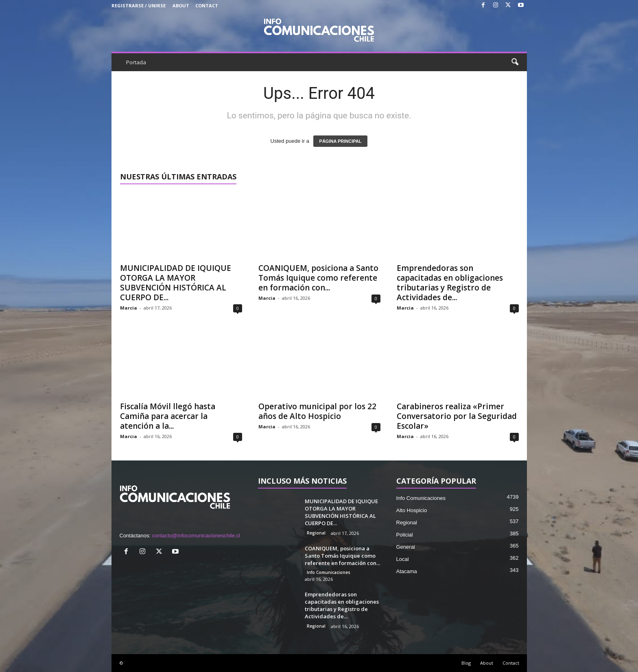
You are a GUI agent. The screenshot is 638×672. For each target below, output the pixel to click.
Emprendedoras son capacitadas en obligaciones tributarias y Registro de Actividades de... (450, 283)
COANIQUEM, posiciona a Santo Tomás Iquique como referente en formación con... (318, 278)
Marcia (129, 308)
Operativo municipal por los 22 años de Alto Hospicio (317, 411)
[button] (515, 62)
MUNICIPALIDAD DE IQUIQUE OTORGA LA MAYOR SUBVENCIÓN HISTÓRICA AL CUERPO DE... (176, 283)
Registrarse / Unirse (139, 5)
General (406, 547)
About (181, 5)
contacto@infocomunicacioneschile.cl (196, 536)
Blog (466, 663)
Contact (207, 5)
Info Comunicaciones (329, 572)
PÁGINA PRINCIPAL (341, 141)
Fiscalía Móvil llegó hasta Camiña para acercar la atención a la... (168, 416)
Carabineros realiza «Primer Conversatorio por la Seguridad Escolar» (457, 416)
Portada (136, 62)
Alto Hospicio (412, 510)
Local (403, 559)
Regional (316, 533)
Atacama (407, 571)
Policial (405, 535)
